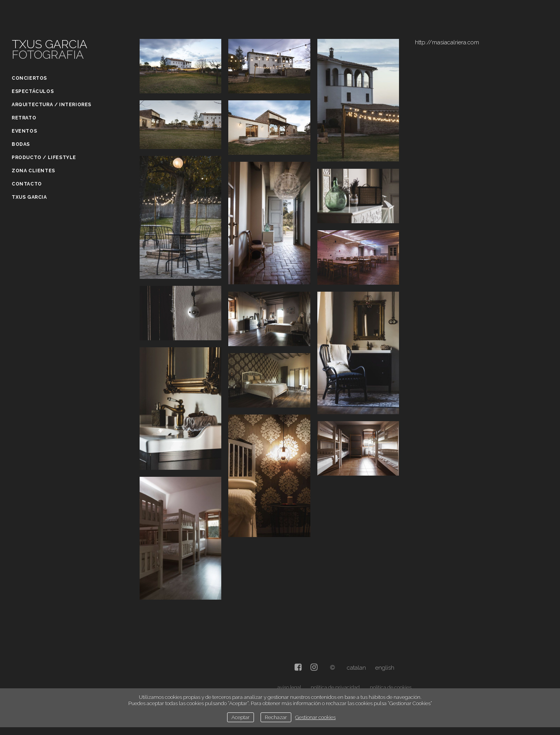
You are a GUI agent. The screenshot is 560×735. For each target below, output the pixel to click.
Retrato (24, 118)
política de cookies (391, 687)
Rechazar (276, 717)
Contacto (27, 184)
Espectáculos (33, 91)
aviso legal (289, 687)
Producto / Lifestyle (44, 157)
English (385, 668)
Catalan (356, 668)
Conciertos (29, 78)
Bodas (21, 144)
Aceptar (241, 717)
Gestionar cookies (315, 717)
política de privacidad (335, 687)
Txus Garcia (29, 197)
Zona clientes (33, 171)
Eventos (24, 131)
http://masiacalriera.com (447, 42)
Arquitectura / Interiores (52, 105)
